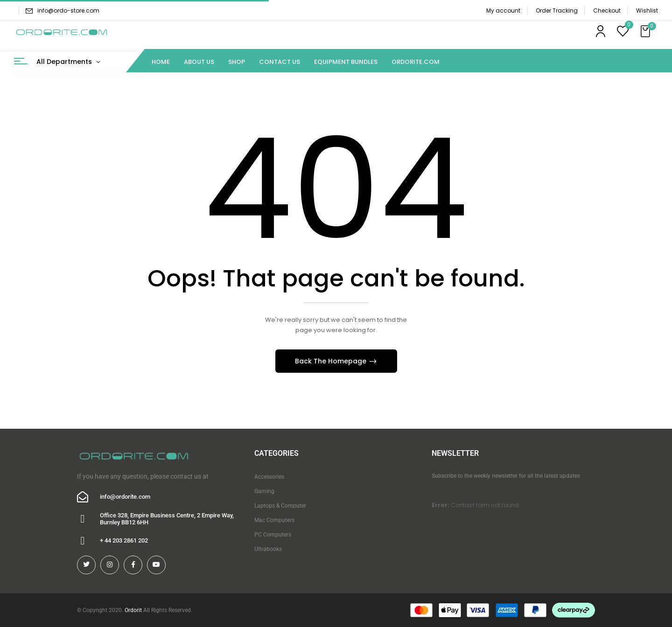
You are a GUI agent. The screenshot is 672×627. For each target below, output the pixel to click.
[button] (646, 32)
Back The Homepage (332, 361)
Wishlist (647, 10)
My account (503, 10)
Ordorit (133, 610)
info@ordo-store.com (68, 10)
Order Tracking (557, 10)
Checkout (607, 10)
